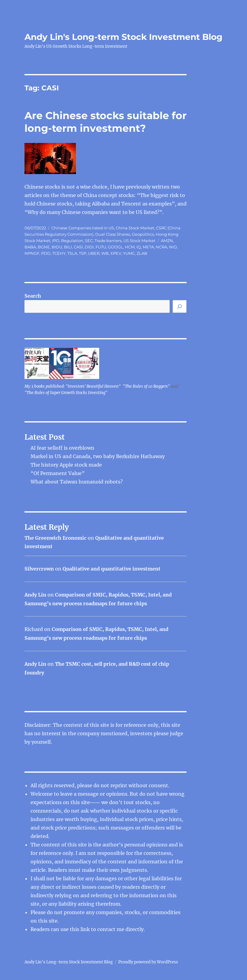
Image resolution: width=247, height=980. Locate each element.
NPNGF (32, 253)
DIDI (89, 247)
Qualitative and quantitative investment (112, 569)
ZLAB (142, 253)
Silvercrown (39, 569)
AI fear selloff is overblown (62, 448)
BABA (30, 247)
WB (105, 253)
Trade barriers (108, 241)
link (86, 929)
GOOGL (115, 247)
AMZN (167, 241)
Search (33, 296)
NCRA (161, 247)
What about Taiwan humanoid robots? (77, 482)
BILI (68, 247)
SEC (89, 241)
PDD (46, 253)
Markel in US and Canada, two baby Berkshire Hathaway (98, 456)
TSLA (72, 253)
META (148, 247)
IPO (56, 241)
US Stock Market (139, 241)
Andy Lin (35, 595)
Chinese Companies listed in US (83, 228)
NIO (173, 247)
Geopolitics (143, 234)
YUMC (129, 253)
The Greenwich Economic (55, 538)
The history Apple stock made (66, 465)
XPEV (116, 253)
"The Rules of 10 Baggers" (146, 386)
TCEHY (59, 253)
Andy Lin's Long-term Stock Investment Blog (123, 37)
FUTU (101, 247)
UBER (94, 253)
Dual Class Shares (113, 234)
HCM (130, 247)
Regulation (72, 241)
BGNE (44, 247)
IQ (139, 247)
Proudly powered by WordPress (148, 962)
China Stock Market (135, 228)
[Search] (180, 306)
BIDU (57, 247)
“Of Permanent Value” (58, 473)
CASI (78, 247)
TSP (83, 253)
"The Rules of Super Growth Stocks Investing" (66, 393)
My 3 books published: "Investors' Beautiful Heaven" (73, 386)
